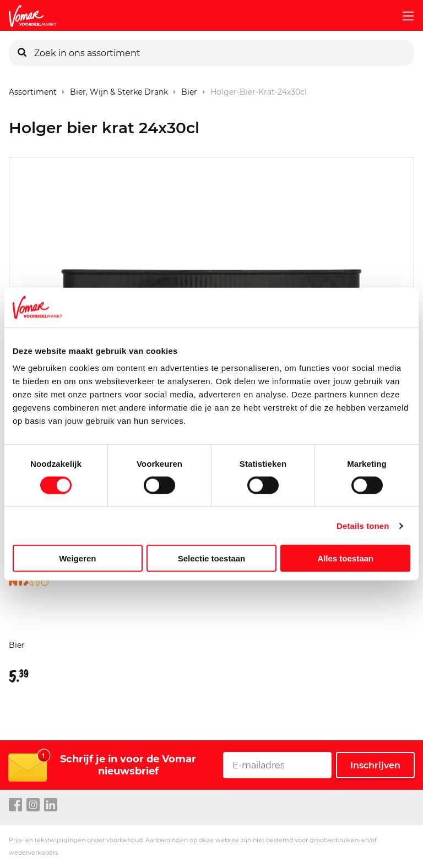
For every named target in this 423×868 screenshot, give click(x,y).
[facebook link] (15, 805)
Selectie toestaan (212, 558)
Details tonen (363, 525)
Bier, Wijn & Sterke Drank (119, 89)
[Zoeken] (22, 53)
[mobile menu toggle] (404, 16)
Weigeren (77, 558)
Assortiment (33, 89)
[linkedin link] (51, 805)
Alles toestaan (345, 558)
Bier (189, 89)
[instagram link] (33, 805)
